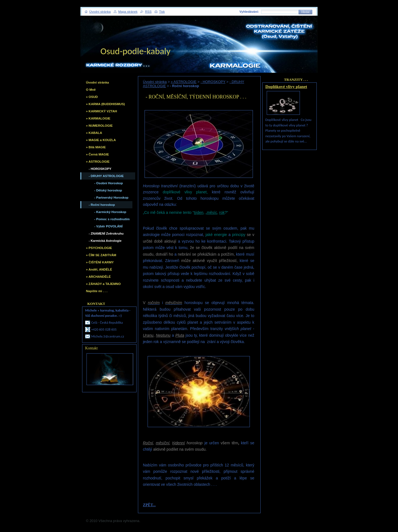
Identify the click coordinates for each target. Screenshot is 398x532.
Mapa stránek (128, 12)
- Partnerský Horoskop (111, 198)
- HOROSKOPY (213, 82)
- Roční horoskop (102, 205)
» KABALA (94, 133)
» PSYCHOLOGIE (99, 248)
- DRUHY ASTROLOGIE (106, 176)
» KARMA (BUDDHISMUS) (105, 104)
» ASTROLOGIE (184, 82)
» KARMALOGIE (98, 118)
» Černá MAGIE (97, 154)
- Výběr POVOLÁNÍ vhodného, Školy (108, 227)
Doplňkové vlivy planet (286, 86)
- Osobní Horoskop (109, 183)
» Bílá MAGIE (96, 147)
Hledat (305, 12)
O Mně (91, 90)
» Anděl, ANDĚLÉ (99, 269)
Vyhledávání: (249, 12)
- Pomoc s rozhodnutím (112, 219)
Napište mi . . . (97, 291)
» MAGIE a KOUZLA (101, 140)
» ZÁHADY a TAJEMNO (103, 284)
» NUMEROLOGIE (99, 126)
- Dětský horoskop (108, 190)
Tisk (162, 12)
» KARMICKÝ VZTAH (101, 111)
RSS (148, 12)
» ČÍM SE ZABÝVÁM (101, 255)
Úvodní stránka (155, 82)
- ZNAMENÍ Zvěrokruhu (106, 233)
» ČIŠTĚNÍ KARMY (100, 262)
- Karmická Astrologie (105, 241)
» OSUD (92, 97)
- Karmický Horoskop (110, 212)
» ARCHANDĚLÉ (98, 277)
